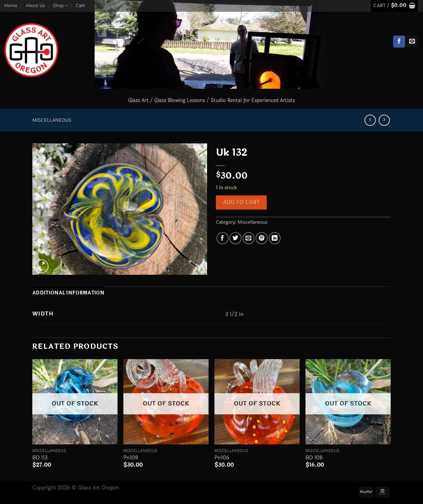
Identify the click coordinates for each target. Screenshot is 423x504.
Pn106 (222, 458)
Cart (80, 6)
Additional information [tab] (68, 293)
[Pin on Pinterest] (262, 238)
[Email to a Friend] (249, 238)
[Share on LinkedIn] (275, 238)
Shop (60, 6)
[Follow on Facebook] (399, 42)
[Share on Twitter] (235, 238)
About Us (35, 6)
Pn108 (131, 458)
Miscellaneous (52, 120)
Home (11, 6)
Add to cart (241, 202)
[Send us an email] (412, 42)
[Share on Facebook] (223, 238)
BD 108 (314, 458)
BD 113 (40, 458)
